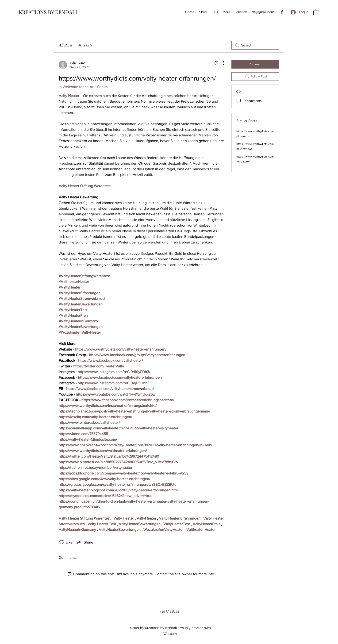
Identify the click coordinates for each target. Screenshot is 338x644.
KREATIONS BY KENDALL (49, 12)
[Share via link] (85, 542)
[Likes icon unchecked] (62, 542)
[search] (255, 45)
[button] (316, 12)
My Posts (85, 45)
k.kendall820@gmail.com (255, 12)
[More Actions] (221, 63)
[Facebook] (282, 12)
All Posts (66, 45)
